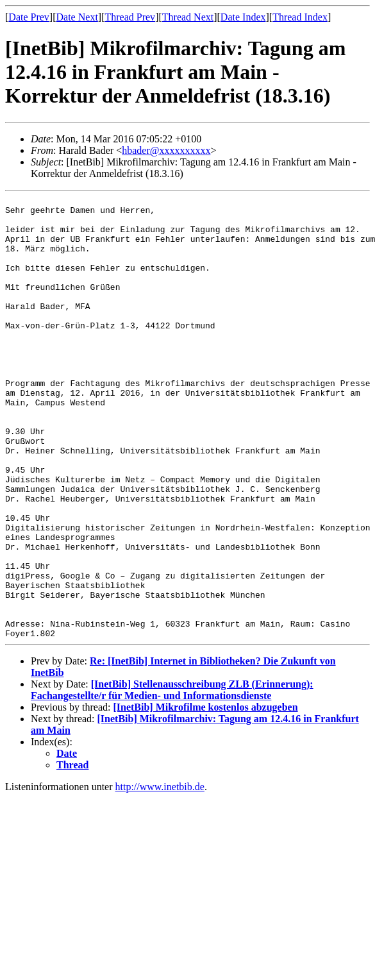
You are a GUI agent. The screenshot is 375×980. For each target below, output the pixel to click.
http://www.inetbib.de (160, 875)
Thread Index (300, 17)
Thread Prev (130, 17)
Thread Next (188, 17)
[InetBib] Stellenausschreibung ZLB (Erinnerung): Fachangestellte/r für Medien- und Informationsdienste (172, 778)
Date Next (77, 17)
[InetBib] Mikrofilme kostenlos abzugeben (205, 796)
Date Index (243, 17)
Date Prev (29, 17)
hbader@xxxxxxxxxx (166, 150)
